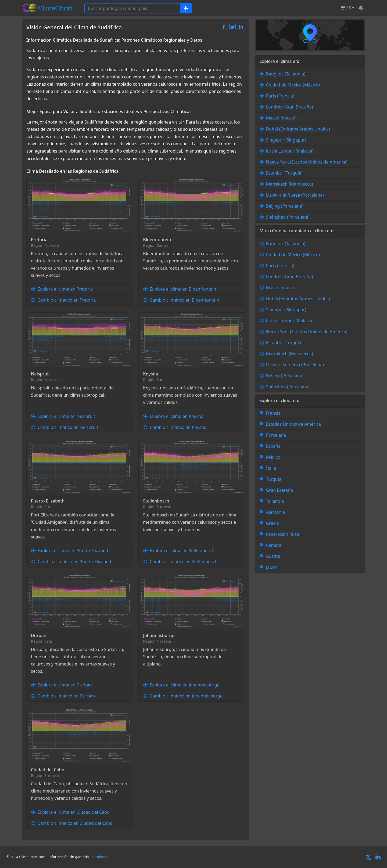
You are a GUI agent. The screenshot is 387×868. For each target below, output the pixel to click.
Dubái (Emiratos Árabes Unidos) (298, 129)
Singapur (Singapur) (286, 140)
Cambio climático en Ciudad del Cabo (75, 823)
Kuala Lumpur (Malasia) (290, 151)
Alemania (275, 512)
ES (346, 8)
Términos (100, 857)
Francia (273, 413)
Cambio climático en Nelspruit (68, 427)
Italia (271, 468)
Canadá (274, 545)
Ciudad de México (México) (293, 85)
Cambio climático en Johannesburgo (186, 696)
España (273, 446)
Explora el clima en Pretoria (65, 289)
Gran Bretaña (279, 490)
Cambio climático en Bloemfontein (184, 300)
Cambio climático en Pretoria (67, 300)
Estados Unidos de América (293, 424)
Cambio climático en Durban (66, 696)
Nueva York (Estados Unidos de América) (307, 162)
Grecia (273, 523)
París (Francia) (280, 96)
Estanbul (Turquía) (284, 173)
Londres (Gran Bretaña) (290, 107)
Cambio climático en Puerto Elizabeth (75, 562)
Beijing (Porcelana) (285, 206)
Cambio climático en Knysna (178, 427)
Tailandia (275, 501)
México (273, 457)
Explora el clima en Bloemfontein (183, 289)
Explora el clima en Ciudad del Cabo (74, 812)
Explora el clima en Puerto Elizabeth (74, 551)
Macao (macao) (281, 118)
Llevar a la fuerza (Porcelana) (295, 195)
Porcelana (276, 435)
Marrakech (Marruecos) (290, 184)
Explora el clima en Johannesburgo (185, 685)
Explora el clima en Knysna (176, 416)
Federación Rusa (283, 534)
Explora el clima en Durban (65, 685)
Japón (272, 567)
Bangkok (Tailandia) (286, 74)
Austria (273, 556)
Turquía (274, 479)
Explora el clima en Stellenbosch (182, 551)
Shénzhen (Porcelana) (288, 217)
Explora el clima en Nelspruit (66, 416)
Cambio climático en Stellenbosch (184, 562)
